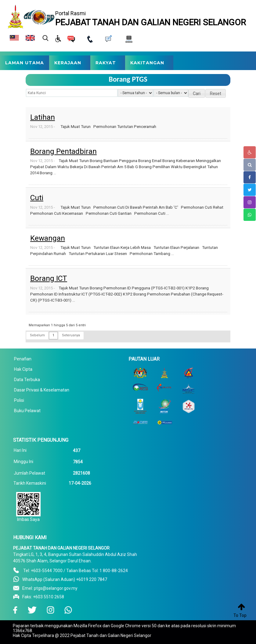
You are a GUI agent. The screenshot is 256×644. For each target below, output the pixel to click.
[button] (197, 93)
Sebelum (37, 335)
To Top (240, 615)
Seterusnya (71, 335)
